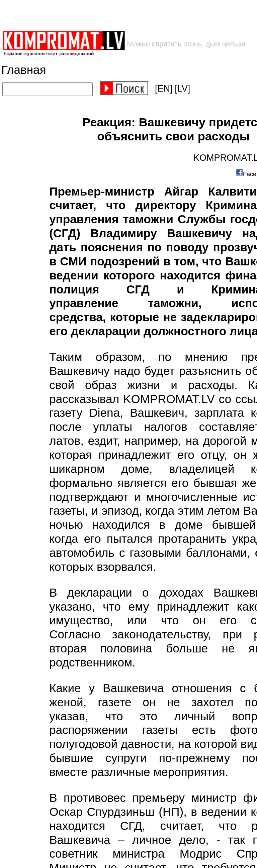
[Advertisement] (107, 15)
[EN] (164, 89)
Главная (24, 70)
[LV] (182, 89)
